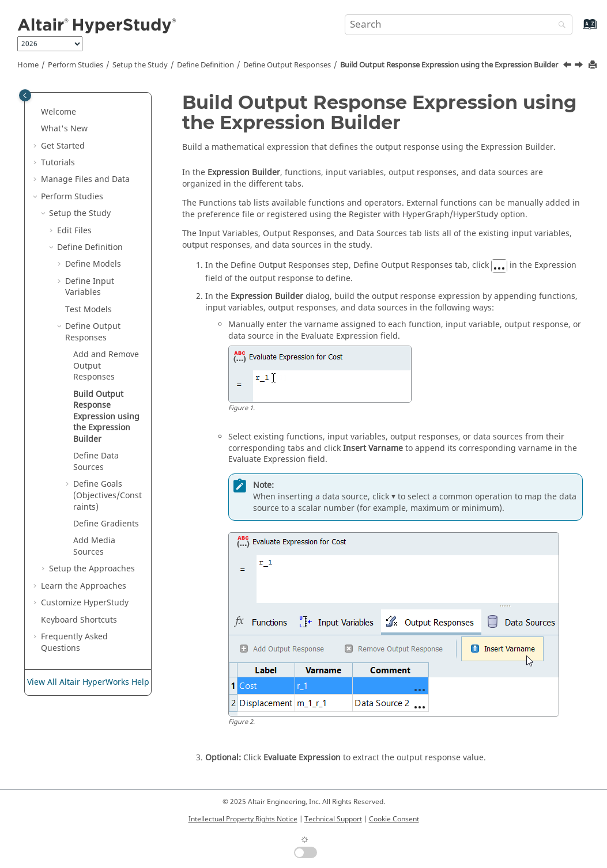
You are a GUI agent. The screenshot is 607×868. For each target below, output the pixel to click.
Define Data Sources (96, 462)
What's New (64, 129)
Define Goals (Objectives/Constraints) (108, 495)
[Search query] (459, 25)
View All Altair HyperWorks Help (88, 682)
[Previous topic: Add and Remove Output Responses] (568, 66)
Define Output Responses (287, 65)
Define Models (93, 264)
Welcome (59, 112)
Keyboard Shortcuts (79, 620)
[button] (36, 112)
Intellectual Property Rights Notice (243, 819)
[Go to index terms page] (577, 30)
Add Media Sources (94, 546)
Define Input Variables (90, 287)
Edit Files (74, 231)
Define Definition (206, 65)
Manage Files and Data (85, 179)
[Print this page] (594, 65)
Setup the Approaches (92, 569)
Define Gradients (106, 524)
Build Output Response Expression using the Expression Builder (449, 65)
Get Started (63, 146)
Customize (85, 603)
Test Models (88, 310)
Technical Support (333, 819)
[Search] (559, 26)
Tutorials (58, 163)
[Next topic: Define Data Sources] (580, 66)
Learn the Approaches (84, 586)
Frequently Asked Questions (74, 643)
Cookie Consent (394, 819)
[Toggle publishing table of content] (25, 95)
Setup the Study (140, 65)
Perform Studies (76, 65)
